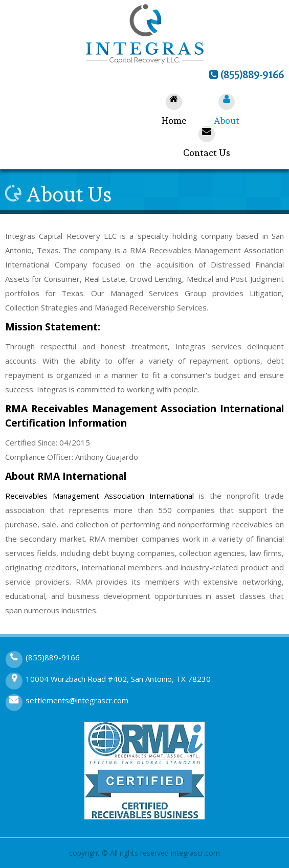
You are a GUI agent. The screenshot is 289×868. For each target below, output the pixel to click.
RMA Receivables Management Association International (144, 409)
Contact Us (207, 142)
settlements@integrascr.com (77, 700)
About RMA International (66, 476)
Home (174, 110)
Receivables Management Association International (99, 496)
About (227, 110)
